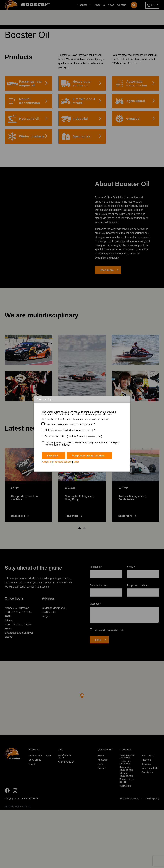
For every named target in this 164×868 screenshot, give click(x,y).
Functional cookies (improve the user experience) (70, 424)
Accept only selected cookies (57, 462)
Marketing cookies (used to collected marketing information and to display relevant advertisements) (82, 444)
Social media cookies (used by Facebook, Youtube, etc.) (73, 436)
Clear (76, 462)
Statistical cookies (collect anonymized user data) (70, 430)
